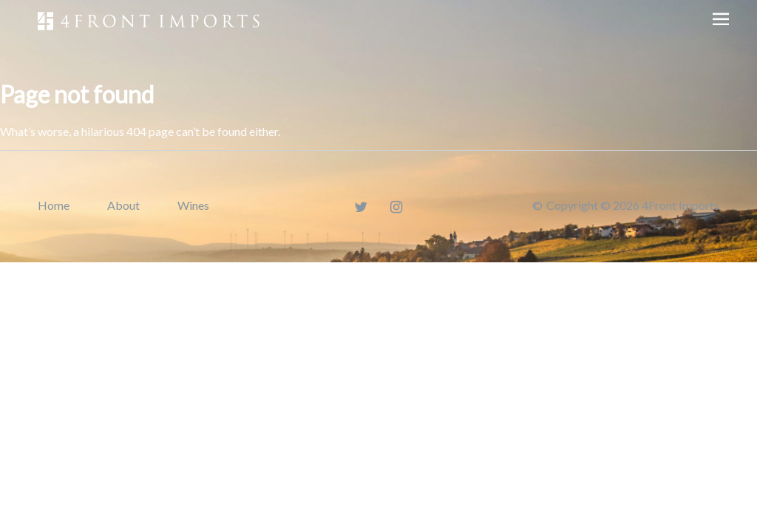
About (123, 205)
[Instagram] (397, 207)
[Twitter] (361, 207)
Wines (193, 205)
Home (54, 205)
